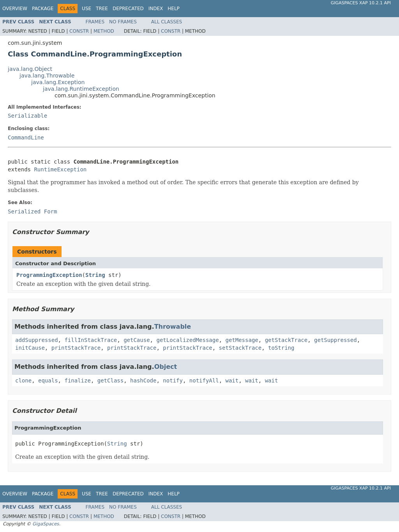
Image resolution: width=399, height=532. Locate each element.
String (95, 275)
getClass (110, 381)
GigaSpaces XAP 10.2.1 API (361, 3)
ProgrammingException (49, 275)
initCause (30, 348)
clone (23, 381)
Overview (15, 9)
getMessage (242, 340)
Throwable (173, 327)
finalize (77, 381)
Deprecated (128, 9)
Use (87, 9)
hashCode (143, 381)
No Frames (123, 22)
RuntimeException (60, 169)
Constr (79, 31)
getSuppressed (335, 340)
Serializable (27, 116)
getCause (137, 340)
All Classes (167, 22)
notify (173, 381)
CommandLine (26, 137)
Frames (95, 22)
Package (43, 9)
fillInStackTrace (91, 340)
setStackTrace (240, 348)
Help (174, 9)
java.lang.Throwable (47, 76)
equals (48, 381)
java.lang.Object (30, 69)
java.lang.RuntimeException (81, 89)
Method (104, 31)
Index (156, 9)
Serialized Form (32, 211)
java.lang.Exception (58, 82)
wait (232, 381)
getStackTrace (286, 340)
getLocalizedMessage (187, 340)
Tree (102, 9)
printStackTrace (76, 348)
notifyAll (204, 381)
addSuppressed (37, 340)
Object (166, 367)
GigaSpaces (46, 524)
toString (281, 348)
